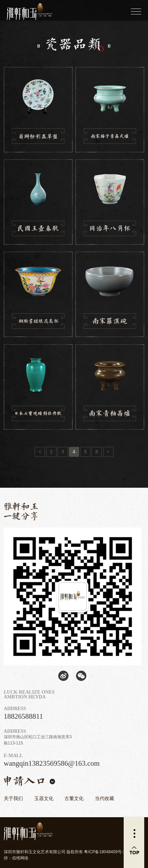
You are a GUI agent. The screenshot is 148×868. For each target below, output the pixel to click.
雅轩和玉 (24, 10)
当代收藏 (104, 798)
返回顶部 (134, 851)
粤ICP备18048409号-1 (104, 852)
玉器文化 (44, 798)
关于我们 (13, 798)
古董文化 (74, 798)
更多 (134, 834)
